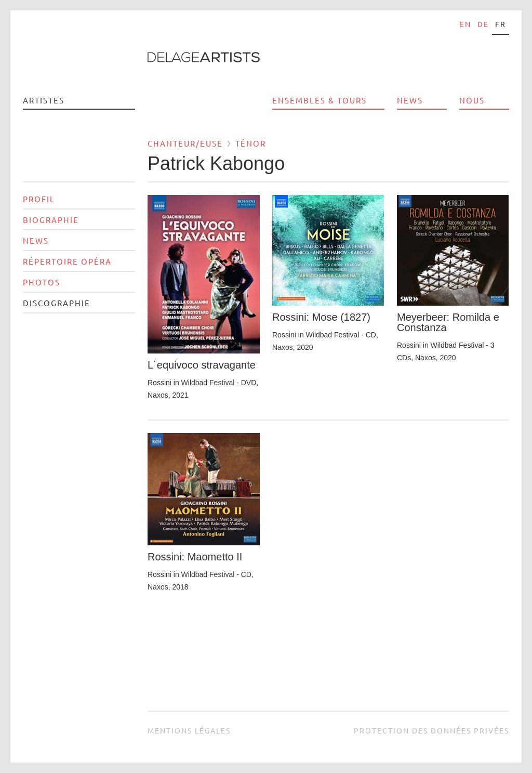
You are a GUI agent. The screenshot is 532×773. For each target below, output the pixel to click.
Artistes (44, 100)
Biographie (51, 220)
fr (501, 24)
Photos (42, 282)
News (410, 100)
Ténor (251, 143)
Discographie (57, 303)
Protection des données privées (431, 730)
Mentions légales (189, 730)
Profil (39, 199)
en (465, 24)
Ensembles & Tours (320, 100)
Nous (472, 100)
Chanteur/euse (185, 143)
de (483, 24)
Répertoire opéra (67, 261)
